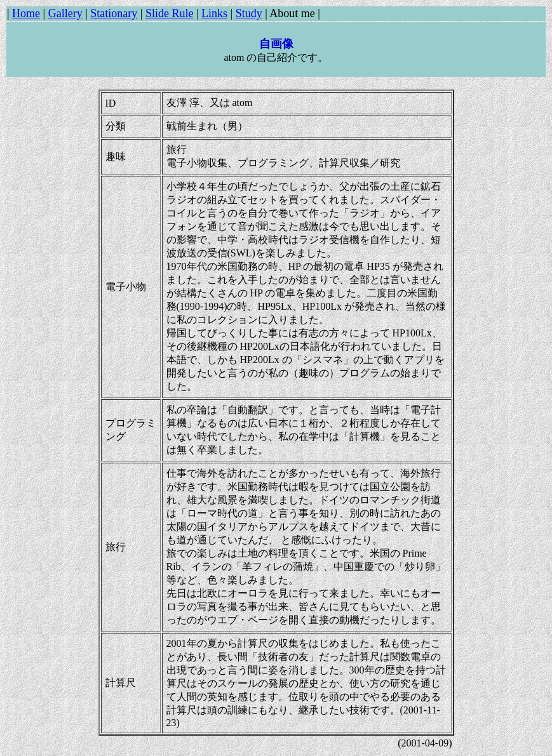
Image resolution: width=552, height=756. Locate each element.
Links (214, 13)
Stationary (114, 13)
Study (249, 13)
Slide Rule (170, 13)
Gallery (65, 13)
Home (26, 13)
